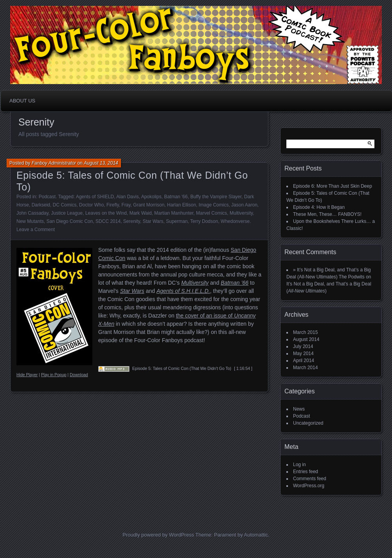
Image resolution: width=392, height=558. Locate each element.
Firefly (113, 205)
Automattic (256, 535)
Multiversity (241, 213)
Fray (126, 205)
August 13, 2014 (101, 163)
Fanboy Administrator (54, 163)
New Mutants (30, 221)
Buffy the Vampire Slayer (216, 197)
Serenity (132, 221)
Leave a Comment (36, 230)
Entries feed (306, 472)
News (299, 409)
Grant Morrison (149, 205)
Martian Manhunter (174, 213)
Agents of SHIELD (95, 197)
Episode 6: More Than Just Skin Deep (333, 186)
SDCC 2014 (108, 221)
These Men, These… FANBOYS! (327, 214)
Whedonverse (235, 221)
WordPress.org (309, 486)
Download (79, 375)
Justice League (67, 213)
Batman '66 (176, 197)
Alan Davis (127, 197)
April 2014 (304, 361)
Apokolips (151, 197)
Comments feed (310, 479)
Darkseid (41, 205)
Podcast (47, 197)
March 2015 (305, 332)
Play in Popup (54, 375)
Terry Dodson (204, 221)
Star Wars (153, 221)
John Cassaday (32, 213)
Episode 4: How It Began (319, 207)
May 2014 (303, 353)
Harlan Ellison (182, 205)
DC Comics (65, 205)
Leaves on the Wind (106, 213)
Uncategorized (308, 423)
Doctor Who (91, 205)
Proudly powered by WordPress (158, 535)
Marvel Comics (211, 213)
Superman (177, 221)
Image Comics (214, 205)
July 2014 (303, 346)
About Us (22, 101)
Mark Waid (141, 213)
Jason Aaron (244, 205)
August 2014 (306, 339)
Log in (299, 465)
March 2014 (305, 368)
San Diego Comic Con (70, 221)
